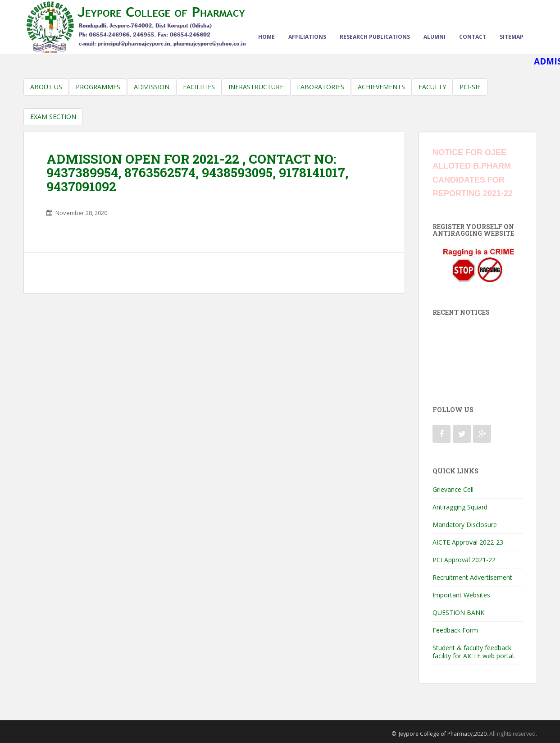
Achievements (381, 87)
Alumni (435, 37)
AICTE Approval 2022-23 (468, 542)
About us (46, 87)
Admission (152, 87)
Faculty (432, 87)
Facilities (199, 87)
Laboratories (321, 87)
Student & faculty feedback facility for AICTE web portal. (474, 652)
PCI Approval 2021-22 (464, 560)
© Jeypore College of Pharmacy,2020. (440, 734)
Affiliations (307, 37)
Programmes (98, 87)
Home (266, 37)
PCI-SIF (470, 87)
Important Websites (461, 595)
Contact (473, 37)
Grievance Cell (453, 489)
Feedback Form (455, 630)
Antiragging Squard (460, 507)
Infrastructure (256, 87)
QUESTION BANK (458, 612)
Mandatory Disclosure (465, 525)
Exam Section (53, 117)
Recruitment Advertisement (472, 577)
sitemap (512, 37)
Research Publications (375, 37)
